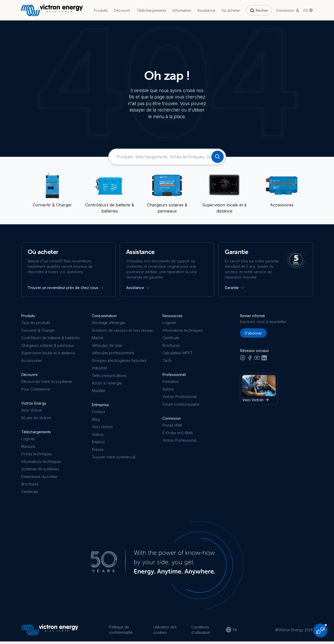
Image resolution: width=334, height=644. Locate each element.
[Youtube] (257, 360)
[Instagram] (243, 360)
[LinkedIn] (264, 360)
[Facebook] (250, 360)
